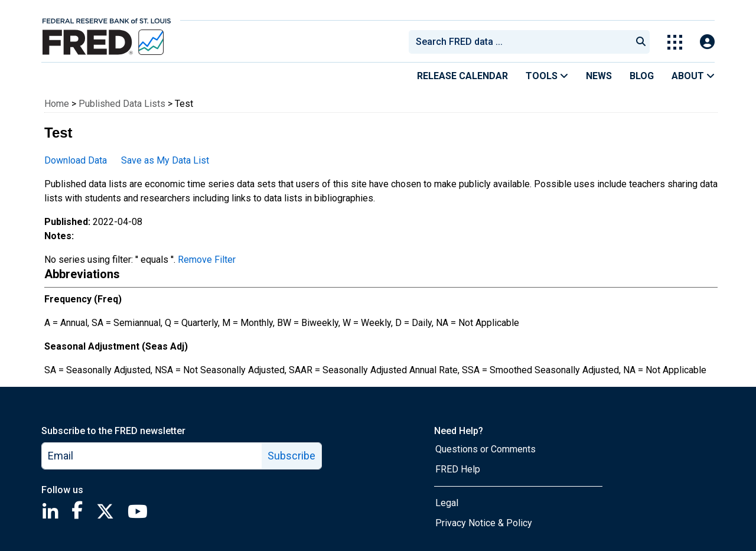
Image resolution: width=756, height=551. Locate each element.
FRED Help (458, 469)
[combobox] (519, 42)
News (599, 76)
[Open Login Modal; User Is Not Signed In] (707, 42)
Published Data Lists (122, 104)
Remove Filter (207, 260)
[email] (152, 456)
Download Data (76, 160)
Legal (447, 503)
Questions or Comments (485, 449)
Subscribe (291, 456)
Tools (547, 76)
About (693, 76)
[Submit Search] (641, 42)
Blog (642, 76)
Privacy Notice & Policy (484, 523)
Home (57, 104)
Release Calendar (462, 76)
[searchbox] (522, 42)
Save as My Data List (165, 160)
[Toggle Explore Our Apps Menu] (675, 42)
